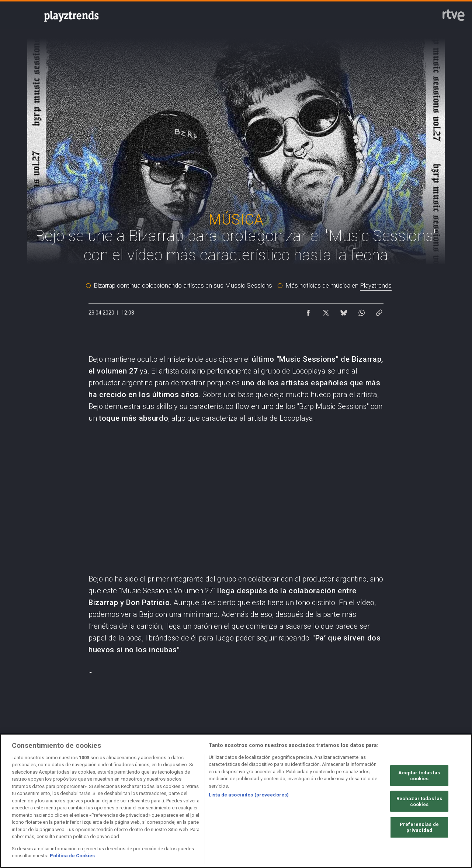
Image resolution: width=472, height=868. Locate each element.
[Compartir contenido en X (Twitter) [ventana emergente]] (326, 311)
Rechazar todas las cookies (419, 801)
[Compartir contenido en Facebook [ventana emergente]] (308, 311)
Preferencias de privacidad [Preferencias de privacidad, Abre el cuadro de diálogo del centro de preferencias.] (419, 827)
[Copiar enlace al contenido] (379, 311)
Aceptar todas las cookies (419, 776)
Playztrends (376, 285)
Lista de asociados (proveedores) (249, 795)
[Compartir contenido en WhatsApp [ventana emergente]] (361, 311)
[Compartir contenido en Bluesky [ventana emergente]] (344, 311)
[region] (236, 801)
